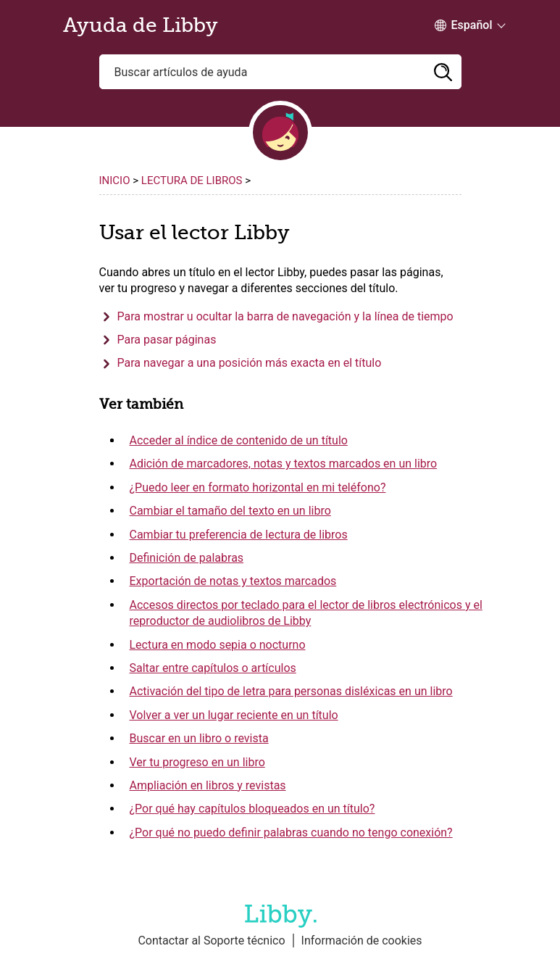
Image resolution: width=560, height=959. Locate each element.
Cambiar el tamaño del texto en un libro (230, 511)
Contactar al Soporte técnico (211, 941)
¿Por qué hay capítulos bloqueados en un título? (252, 809)
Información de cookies (362, 941)
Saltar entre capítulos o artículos (213, 668)
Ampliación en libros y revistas (208, 785)
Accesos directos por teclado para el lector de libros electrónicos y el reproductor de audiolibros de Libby (306, 613)
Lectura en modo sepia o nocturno (218, 645)
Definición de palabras (187, 558)
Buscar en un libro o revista (199, 738)
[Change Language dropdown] (464, 25)
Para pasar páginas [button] (167, 340)
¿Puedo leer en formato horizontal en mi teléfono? (258, 487)
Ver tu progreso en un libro (197, 762)
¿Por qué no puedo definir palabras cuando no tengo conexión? (291, 833)
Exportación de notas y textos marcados (233, 581)
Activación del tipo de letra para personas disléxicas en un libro (291, 691)
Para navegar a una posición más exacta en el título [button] (250, 363)
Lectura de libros (193, 180)
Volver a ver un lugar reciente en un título (234, 715)
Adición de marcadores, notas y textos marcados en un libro (284, 464)
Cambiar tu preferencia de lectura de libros (239, 535)
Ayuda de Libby (141, 25)
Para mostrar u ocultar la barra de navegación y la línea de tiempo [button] (285, 316)
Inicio (115, 180)
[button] (443, 72)
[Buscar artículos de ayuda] (280, 72)
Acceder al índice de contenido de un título (239, 440)
